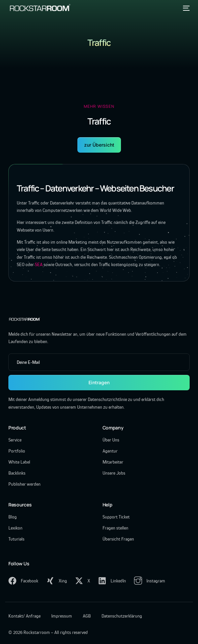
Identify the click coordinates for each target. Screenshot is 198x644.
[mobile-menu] (185, 8)
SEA (39, 264)
